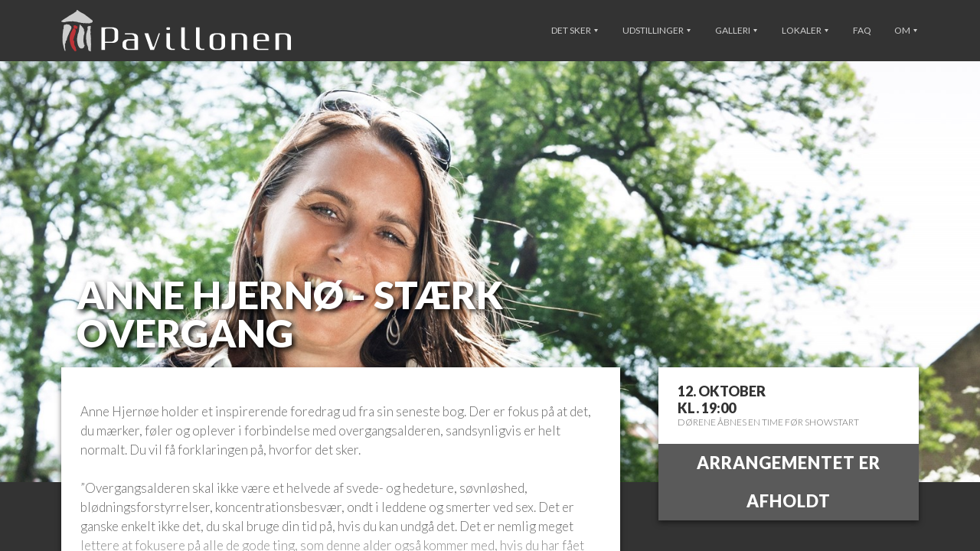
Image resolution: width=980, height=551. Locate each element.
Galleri (736, 30)
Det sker (575, 30)
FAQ (862, 30)
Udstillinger (657, 30)
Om (906, 30)
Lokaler (805, 30)
